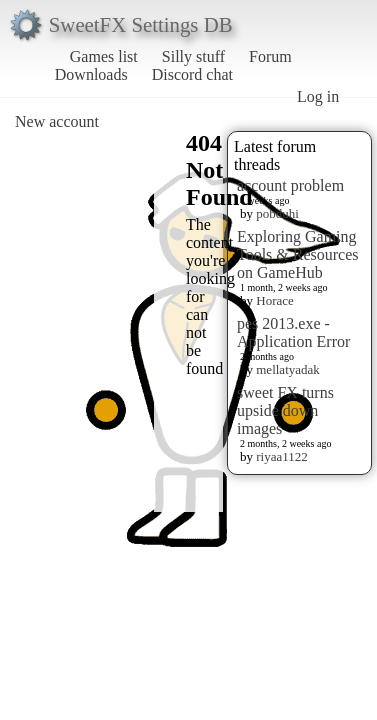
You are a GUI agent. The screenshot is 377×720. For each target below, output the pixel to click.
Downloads (91, 74)
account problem (290, 185)
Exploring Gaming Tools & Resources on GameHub (298, 254)
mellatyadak (288, 369)
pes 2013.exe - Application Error (293, 332)
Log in (318, 96)
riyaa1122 (282, 456)
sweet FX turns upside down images (285, 410)
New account (57, 121)
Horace (275, 300)
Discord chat (192, 74)
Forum (270, 56)
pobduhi (277, 213)
